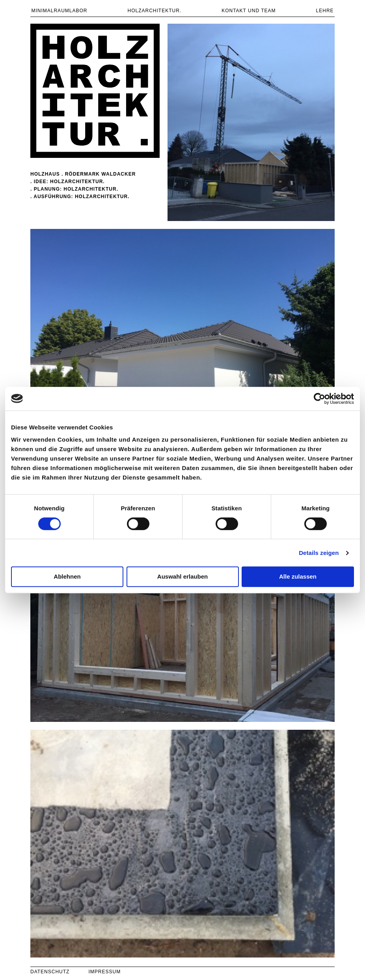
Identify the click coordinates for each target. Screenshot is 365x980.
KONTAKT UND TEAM (249, 11)
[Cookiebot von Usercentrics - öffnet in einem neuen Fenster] (319, 399)
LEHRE (325, 11)
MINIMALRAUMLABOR (59, 11)
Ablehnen (67, 576)
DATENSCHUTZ (50, 972)
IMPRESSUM (104, 972)
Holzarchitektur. (154, 11)
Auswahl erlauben (182, 576)
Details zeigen (319, 553)
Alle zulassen (298, 576)
